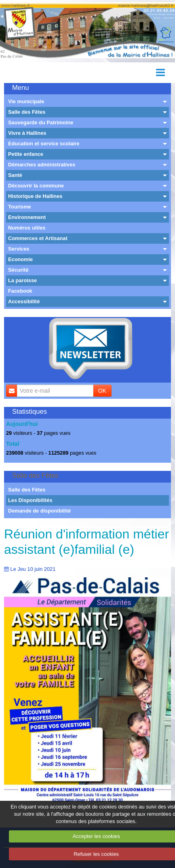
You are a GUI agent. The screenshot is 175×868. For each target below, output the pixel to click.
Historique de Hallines (35, 196)
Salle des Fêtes (27, 112)
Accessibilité (24, 301)
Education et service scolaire (44, 144)
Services (19, 249)
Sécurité (18, 270)
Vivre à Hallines (27, 133)
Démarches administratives (42, 165)
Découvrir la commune (36, 186)
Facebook (20, 291)
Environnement (27, 217)
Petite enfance (26, 154)
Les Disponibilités (30, 500)
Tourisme (20, 207)
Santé (15, 175)
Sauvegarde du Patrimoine (41, 122)
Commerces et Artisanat (38, 238)
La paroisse (22, 280)
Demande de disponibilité (39, 511)
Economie (20, 259)
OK (102, 391)
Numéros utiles (27, 228)
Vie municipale (26, 101)
